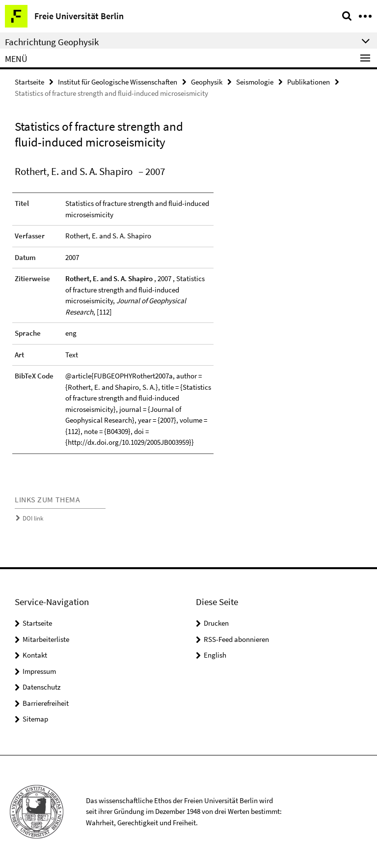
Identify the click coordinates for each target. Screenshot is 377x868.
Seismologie (255, 82)
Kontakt (35, 655)
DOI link (33, 518)
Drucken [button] (216, 623)
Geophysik (207, 82)
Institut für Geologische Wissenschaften (118, 82)
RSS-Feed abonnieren (236, 639)
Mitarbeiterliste (46, 639)
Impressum (39, 671)
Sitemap (35, 719)
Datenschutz (41, 687)
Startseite (29, 82)
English (215, 655)
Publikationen (309, 82)
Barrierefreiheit (46, 703)
